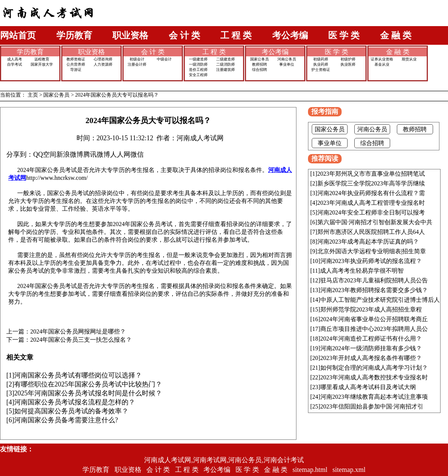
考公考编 (290, 35)
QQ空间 (45, 154)
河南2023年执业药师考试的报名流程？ (371, 261)
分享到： (20, 154)
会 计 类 (184, 35)
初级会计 (137, 59)
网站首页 (18, 35)
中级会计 (164, 59)
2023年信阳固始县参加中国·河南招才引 (372, 406)
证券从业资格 (382, 59)
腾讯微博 (97, 154)
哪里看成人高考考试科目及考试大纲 (368, 387)
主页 (33, 95)
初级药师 (321, 59)
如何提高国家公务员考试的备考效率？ (71, 411)
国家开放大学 (42, 64)
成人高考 (15, 59)
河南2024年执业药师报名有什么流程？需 (371, 193)
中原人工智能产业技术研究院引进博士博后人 (380, 300)
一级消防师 (198, 64)
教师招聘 (259, 64)
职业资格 (130, 35)
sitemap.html (310, 470)
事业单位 (287, 64)
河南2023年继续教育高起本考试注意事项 (374, 397)
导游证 (76, 70)
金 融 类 (396, 35)
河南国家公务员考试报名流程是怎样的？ (75, 402)
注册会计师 (137, 64)
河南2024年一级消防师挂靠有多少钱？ (371, 348)
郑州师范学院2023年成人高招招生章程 (371, 309)
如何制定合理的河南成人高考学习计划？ (374, 368)
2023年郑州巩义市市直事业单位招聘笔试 (371, 174)
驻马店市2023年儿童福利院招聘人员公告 (374, 280)
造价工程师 (198, 70)
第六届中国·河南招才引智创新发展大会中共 (375, 222)
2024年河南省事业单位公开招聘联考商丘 (374, 319)
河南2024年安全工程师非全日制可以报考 (371, 212)
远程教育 (42, 59)
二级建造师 (225, 59)
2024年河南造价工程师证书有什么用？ (371, 339)
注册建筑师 (225, 70)
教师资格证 (76, 59)
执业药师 (321, 64)
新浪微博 (70, 154)
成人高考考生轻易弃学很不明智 (362, 271)
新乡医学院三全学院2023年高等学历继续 (371, 183)
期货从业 (409, 59)
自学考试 (15, 64)
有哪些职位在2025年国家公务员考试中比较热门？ (88, 384)
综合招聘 (259, 70)
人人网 (120, 154)
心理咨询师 (103, 59)
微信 (137, 154)
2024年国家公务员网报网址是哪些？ (78, 332)
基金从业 (382, 64)
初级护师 (348, 59)
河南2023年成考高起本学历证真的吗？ (368, 242)
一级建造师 (198, 59)
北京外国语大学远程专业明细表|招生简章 (372, 251)
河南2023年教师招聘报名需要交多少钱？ (374, 290)
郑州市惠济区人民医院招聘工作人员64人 (371, 232)
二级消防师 (225, 64)
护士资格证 (321, 70)
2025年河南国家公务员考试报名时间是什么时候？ (88, 393)
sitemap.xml (349, 470)
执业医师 (348, 64)
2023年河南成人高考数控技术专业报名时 (374, 377)
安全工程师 (198, 75)
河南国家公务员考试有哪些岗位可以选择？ (78, 375)
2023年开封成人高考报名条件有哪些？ (371, 358)
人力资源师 (103, 64)
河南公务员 (287, 59)
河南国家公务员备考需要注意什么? (66, 420)
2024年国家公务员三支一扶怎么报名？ (81, 340)
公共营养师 (76, 64)
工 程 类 (236, 35)
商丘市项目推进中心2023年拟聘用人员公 (374, 329)
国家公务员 (259, 59)
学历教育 (74, 35)
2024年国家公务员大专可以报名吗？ (117, 95)
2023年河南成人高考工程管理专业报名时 (371, 203)
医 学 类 (344, 35)
